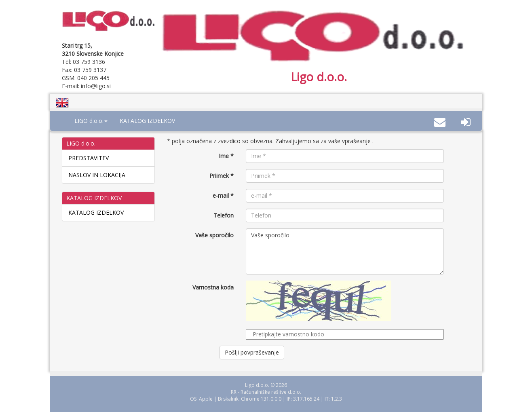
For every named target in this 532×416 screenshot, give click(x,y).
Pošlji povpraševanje (252, 352)
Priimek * (222, 176)
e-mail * (223, 195)
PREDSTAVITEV (89, 158)
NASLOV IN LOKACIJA (97, 175)
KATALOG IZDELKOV (147, 121)
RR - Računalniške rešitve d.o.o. (266, 392)
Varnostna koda (213, 287)
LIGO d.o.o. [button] (91, 121)
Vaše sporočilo (214, 235)
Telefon (224, 215)
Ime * (226, 156)
